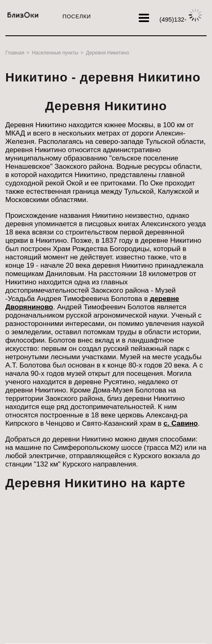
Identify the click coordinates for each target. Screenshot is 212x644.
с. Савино (181, 423)
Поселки (77, 16)
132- (181, 19)
